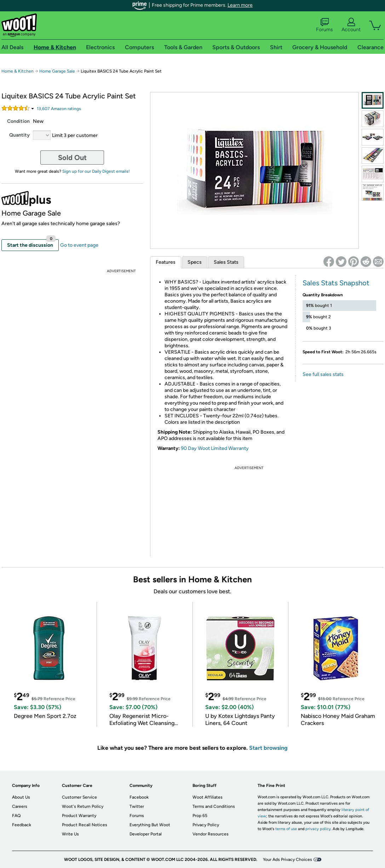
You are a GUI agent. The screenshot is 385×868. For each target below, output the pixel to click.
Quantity (19, 135)
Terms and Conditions (214, 806)
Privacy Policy (206, 825)
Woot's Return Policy (83, 806)
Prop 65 (200, 816)
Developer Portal (146, 834)
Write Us (70, 834)
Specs (195, 262)
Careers (20, 806)
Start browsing (268, 748)
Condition (18, 121)
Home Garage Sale (57, 71)
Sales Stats (226, 262)
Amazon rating (59, 109)
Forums (324, 25)
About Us (21, 797)
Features (166, 262)
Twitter (137, 806)
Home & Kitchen (18, 71)
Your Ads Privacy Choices (288, 860)
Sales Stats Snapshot (336, 283)
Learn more (240, 5)
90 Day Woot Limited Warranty (215, 448)
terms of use (286, 829)
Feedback (22, 825)
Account (351, 25)
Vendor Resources (211, 834)
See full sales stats (323, 374)
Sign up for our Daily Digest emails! (96, 171)
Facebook (139, 797)
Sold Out (72, 158)
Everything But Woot (150, 825)
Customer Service (79, 797)
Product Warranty (79, 816)
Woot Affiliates (208, 797)
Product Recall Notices (85, 825)
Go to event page (79, 245)
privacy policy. (318, 829)
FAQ (16, 816)
